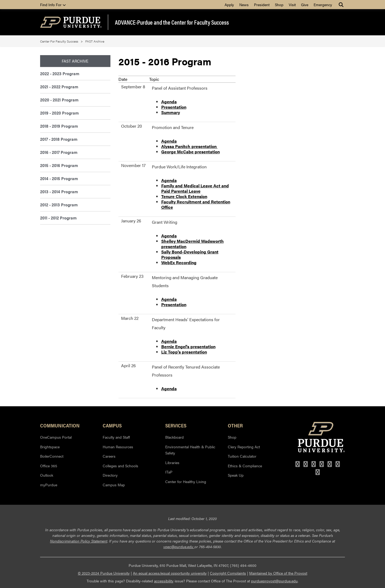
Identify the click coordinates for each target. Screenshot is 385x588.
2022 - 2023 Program (60, 73)
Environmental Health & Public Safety (190, 450)
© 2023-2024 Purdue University (104, 573)
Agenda (169, 102)
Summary (171, 112)
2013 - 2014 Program (59, 191)
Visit (292, 5)
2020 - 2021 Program (59, 100)
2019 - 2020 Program (59, 113)
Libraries (172, 462)
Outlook (47, 475)
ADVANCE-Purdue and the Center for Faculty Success (172, 22)
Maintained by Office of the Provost (278, 573)
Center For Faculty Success (59, 41)
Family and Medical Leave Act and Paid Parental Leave (195, 188)
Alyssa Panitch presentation (189, 146)
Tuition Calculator (242, 456)
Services (176, 425)
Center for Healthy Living (186, 481)
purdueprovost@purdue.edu (274, 581)
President (262, 5)
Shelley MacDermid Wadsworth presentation (192, 244)
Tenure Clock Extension (184, 196)
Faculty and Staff (116, 437)
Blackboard (174, 437)
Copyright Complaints (228, 573)
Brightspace (50, 447)
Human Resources (118, 447)
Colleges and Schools (120, 466)
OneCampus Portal (56, 437)
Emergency (323, 5)
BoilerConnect (52, 456)
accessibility (164, 581)
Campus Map (114, 485)
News (244, 5)
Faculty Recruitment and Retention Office (196, 204)
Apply (229, 5)
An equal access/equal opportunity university (170, 573)
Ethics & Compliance (245, 466)
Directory (110, 475)
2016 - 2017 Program (59, 152)
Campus (112, 425)
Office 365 (49, 466)
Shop (279, 5)
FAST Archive (95, 41)
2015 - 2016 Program (59, 165)
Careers (109, 456)
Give (305, 5)
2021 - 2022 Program (59, 87)
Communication (60, 425)
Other (235, 425)
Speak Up (236, 475)
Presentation (174, 107)
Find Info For (53, 5)
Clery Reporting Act (244, 447)
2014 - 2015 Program (59, 178)
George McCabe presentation (190, 152)
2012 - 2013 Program (59, 205)
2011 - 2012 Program (58, 218)
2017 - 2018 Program (59, 139)
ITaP (169, 472)
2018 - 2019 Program (59, 126)
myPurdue (49, 485)
